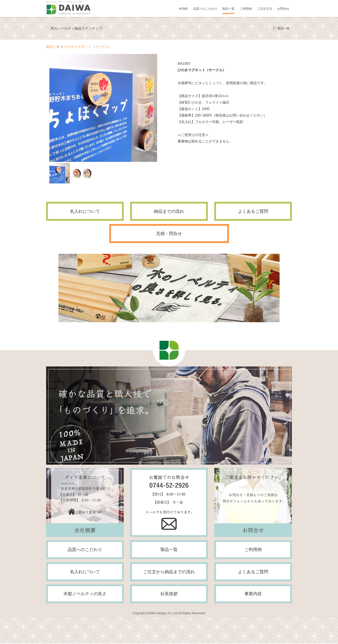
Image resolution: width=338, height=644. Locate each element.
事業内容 (253, 594)
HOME (183, 9)
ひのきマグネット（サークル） (88, 47)
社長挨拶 (169, 594)
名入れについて (85, 211)
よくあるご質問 (253, 211)
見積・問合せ (169, 234)
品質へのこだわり (205, 9)
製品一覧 (228, 9)
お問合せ (283, 9)
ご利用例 (246, 9)
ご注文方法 (264, 9)
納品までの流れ (169, 211)
